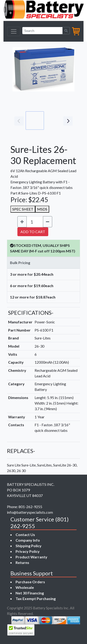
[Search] (42, 31)
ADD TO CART (33, 232)
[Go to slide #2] (55, 121)
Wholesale (25, 587)
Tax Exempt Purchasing (36, 599)
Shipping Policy (29, 546)
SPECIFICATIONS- (31, 313)
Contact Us (25, 535)
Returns (22, 562)
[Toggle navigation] (14, 31)
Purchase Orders (30, 582)
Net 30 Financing (30, 593)
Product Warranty (31, 557)
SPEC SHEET (23, 209)
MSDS (42, 209)
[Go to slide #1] (35, 121)
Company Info (28, 540)
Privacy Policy (28, 551)
